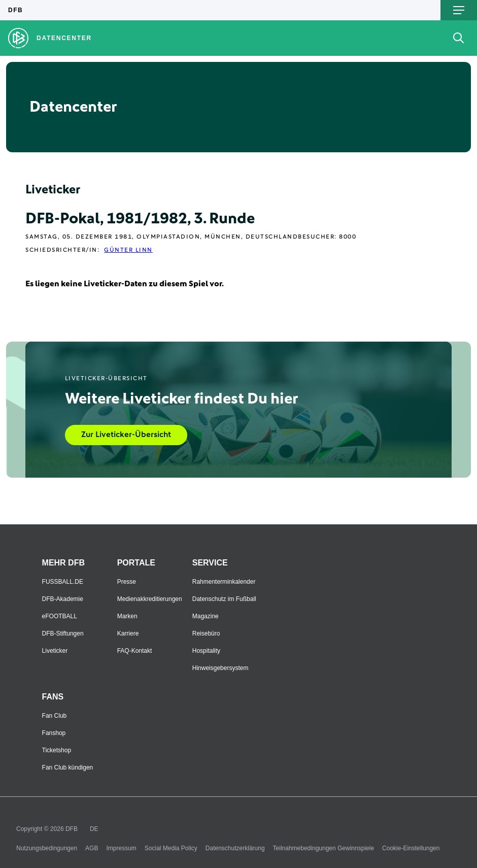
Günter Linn (128, 250)
